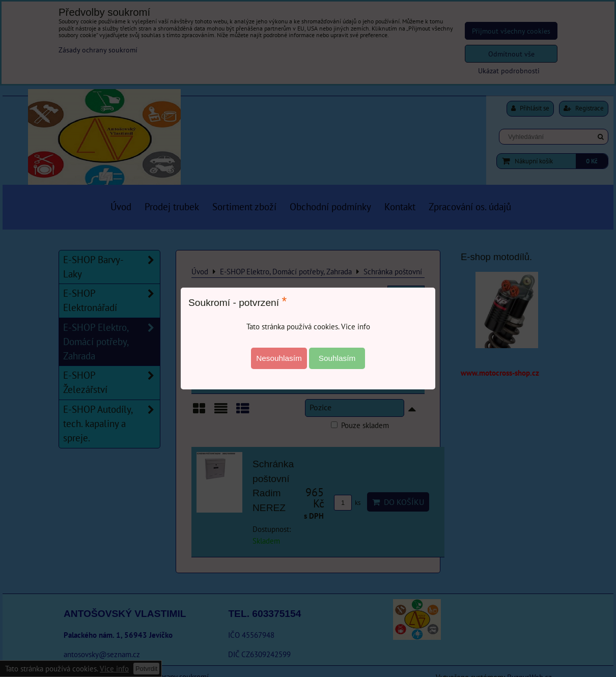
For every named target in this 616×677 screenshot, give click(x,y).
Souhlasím (337, 358)
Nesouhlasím (279, 358)
